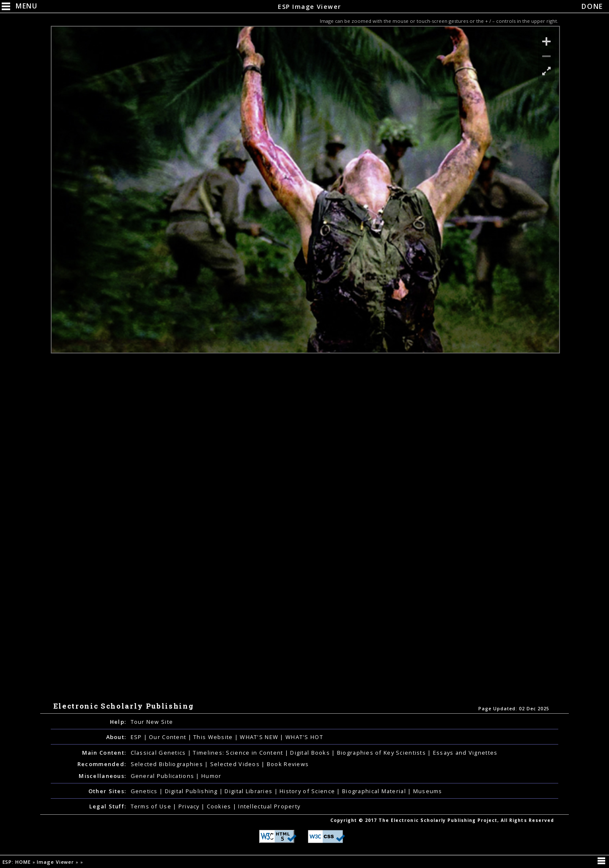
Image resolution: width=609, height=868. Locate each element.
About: (116, 737)
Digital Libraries (249, 791)
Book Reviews (288, 764)
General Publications (163, 776)
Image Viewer (56, 862)
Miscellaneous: (102, 776)
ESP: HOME (18, 862)
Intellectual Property (269, 806)
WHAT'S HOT (304, 737)
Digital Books (311, 753)
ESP (137, 737)
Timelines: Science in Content (239, 753)
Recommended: (102, 764)
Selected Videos (236, 764)
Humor (211, 776)
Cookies (220, 806)
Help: (118, 722)
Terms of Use (152, 806)
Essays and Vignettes (465, 753)
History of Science (308, 791)
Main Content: (104, 753)
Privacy (190, 806)
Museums (428, 791)
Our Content (168, 737)
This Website (214, 737)
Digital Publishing (192, 791)
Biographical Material (375, 791)
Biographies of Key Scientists (382, 753)
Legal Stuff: (108, 806)
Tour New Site (152, 722)
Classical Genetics (159, 753)
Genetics (145, 791)
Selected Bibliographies (168, 764)
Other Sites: (107, 791)
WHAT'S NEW (260, 737)
